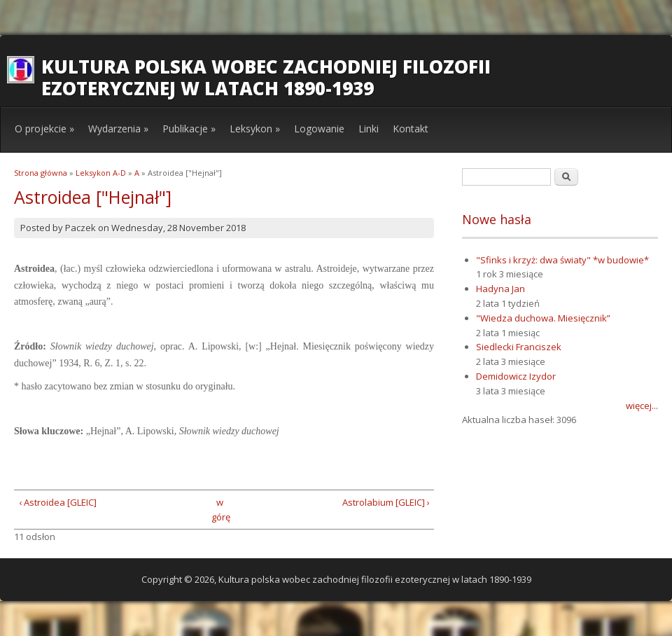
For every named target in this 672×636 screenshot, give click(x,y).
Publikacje (189, 129)
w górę (219, 510)
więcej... (642, 406)
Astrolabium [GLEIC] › (386, 502)
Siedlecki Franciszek (519, 347)
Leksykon (255, 129)
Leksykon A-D (101, 173)
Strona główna (41, 173)
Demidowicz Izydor (516, 376)
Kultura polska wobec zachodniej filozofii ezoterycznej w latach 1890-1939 (266, 77)
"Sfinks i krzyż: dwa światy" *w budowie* (562, 260)
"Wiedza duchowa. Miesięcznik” (543, 318)
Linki (369, 129)
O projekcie (44, 129)
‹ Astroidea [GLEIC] (58, 502)
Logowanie (319, 129)
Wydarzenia (118, 129)
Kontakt (411, 129)
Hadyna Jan (500, 289)
